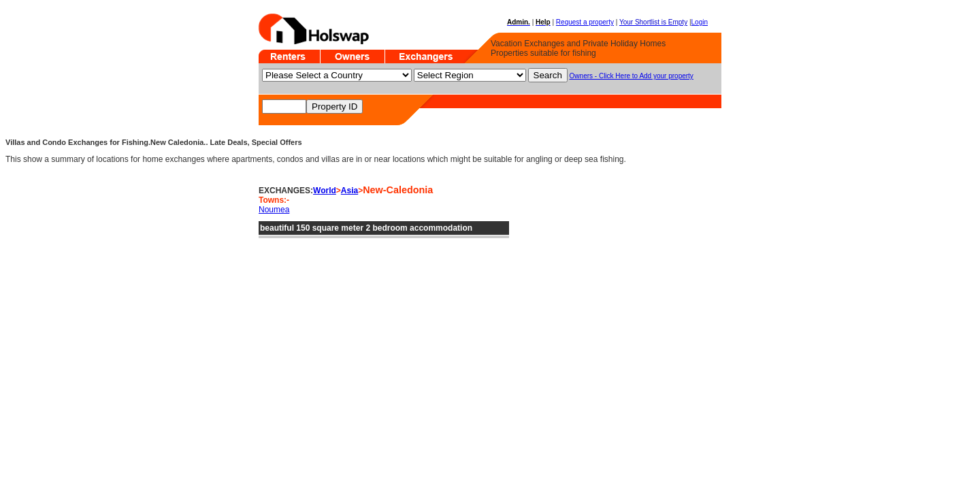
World (325, 191)
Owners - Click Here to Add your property (632, 76)
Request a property (585, 22)
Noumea (274, 210)
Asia (349, 191)
